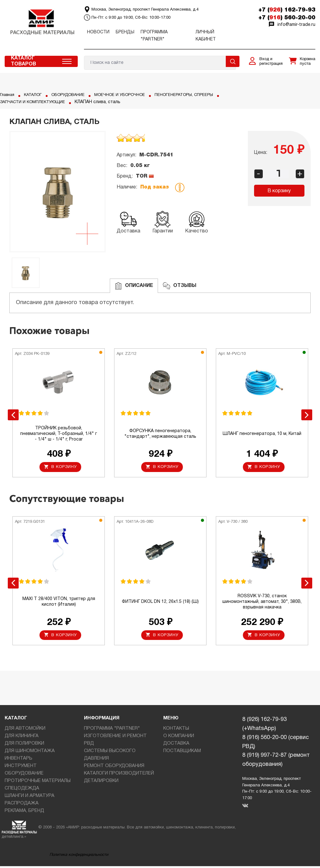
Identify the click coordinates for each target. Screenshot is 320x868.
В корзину (279, 191)
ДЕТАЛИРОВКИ (101, 783)
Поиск (233, 61)
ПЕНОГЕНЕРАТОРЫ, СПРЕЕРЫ (32, 102)
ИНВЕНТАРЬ (19, 760)
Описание (134, 286)
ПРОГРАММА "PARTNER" (112, 730)
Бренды (125, 32)
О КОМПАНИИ (179, 738)
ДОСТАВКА (176, 745)
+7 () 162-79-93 (287, 10)
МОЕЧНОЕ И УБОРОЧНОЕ (128, 95)
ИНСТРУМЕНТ (21, 768)
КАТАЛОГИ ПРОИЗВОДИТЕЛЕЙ (119, 775)
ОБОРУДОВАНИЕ (73, 95)
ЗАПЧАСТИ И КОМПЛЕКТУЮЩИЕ (109, 102)
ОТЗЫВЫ (180, 286)
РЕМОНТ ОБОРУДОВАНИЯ (114, 768)
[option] (58, 192)
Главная (8, 95)
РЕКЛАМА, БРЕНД (24, 813)
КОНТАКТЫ (176, 730)
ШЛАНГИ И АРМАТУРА (30, 798)
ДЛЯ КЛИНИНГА (22, 738)
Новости (98, 32)
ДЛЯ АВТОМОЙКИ (25, 730)
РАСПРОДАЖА (22, 805)
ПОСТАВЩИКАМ (182, 753)
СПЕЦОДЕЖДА (22, 790)
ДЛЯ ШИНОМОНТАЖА (30, 753)
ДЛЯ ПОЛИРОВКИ (24, 745)
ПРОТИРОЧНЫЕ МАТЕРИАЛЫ (38, 783)
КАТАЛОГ (36, 95)
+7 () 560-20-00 (287, 18)
